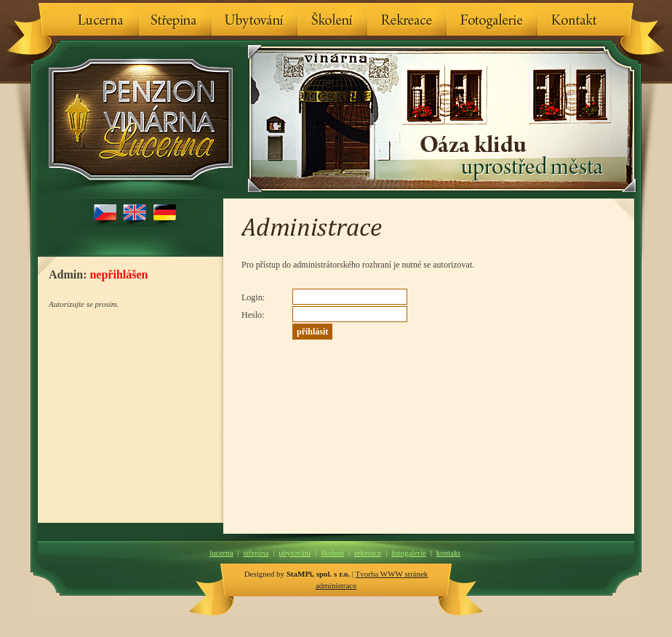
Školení (332, 19)
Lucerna (101, 19)
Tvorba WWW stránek (392, 574)
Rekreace (407, 19)
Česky (105, 214)
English (135, 214)
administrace (336, 585)
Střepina (175, 19)
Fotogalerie (492, 19)
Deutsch (165, 214)
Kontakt (575, 19)
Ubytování (255, 19)
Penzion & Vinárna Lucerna (136, 119)
